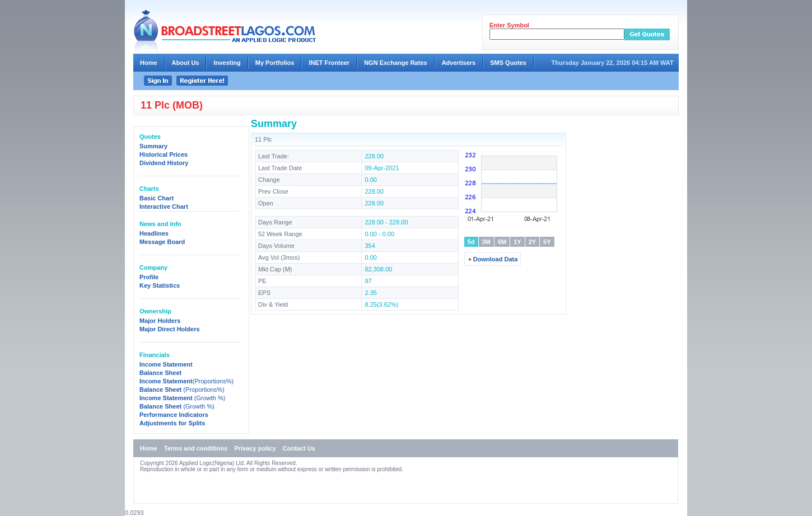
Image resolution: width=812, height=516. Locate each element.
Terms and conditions (196, 448)
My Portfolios (275, 63)
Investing (227, 63)
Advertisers (459, 63)
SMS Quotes (508, 63)
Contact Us (299, 448)
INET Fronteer (329, 63)
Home (149, 63)
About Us (186, 63)
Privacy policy (255, 448)
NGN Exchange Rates (395, 63)
